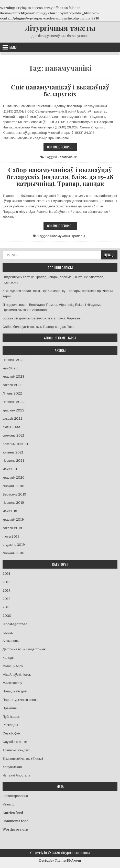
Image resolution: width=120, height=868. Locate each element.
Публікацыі (11, 717)
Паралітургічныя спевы (20, 700)
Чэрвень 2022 (14, 402)
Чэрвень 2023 (14, 360)
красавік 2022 (13, 410)
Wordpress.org (15, 829)
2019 (7, 607)
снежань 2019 (13, 486)
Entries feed (13, 813)
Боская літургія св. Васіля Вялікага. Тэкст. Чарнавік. (42, 318)
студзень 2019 (14, 545)
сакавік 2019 (12, 528)
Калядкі (8, 658)
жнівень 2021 (13, 452)
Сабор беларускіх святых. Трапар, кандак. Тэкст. (40, 327)
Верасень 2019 (14, 494)
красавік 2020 (14, 477)
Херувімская (12, 767)
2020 (7, 616)
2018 (7, 599)
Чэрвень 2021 (13, 461)
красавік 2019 (13, 519)
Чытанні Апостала (17, 775)
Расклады (10, 725)
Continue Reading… (62, 147)
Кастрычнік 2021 (15, 444)
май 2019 (10, 511)
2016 (7, 582)
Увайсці (8, 804)
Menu (13, 47)
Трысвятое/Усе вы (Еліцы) (23, 759)
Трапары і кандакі (16, 750)
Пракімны (10, 708)
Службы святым (15, 742)
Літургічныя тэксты (60, 28)
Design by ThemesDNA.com (60, 861)
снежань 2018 (13, 553)
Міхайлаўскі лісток (17, 675)
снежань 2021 (13, 435)
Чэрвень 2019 (13, 503)
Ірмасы (8, 633)
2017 (7, 591)
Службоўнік (11, 733)
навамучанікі (68, 157)
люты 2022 (11, 427)
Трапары (78, 236)
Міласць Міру (13, 666)
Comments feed (15, 821)
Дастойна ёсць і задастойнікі (24, 649)
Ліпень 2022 (12, 393)
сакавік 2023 (13, 385)
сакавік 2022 (13, 418)
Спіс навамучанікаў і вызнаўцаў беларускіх (60, 90)
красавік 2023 (13, 376)
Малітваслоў (12, 683)
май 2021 (10, 469)
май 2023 (10, 368)
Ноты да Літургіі (15, 691)
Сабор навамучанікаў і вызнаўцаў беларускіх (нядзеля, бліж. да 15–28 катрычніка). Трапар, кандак (60, 176)
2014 (6, 574)
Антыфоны (11, 641)
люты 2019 (11, 536)
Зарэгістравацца (15, 796)
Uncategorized (15, 624)
